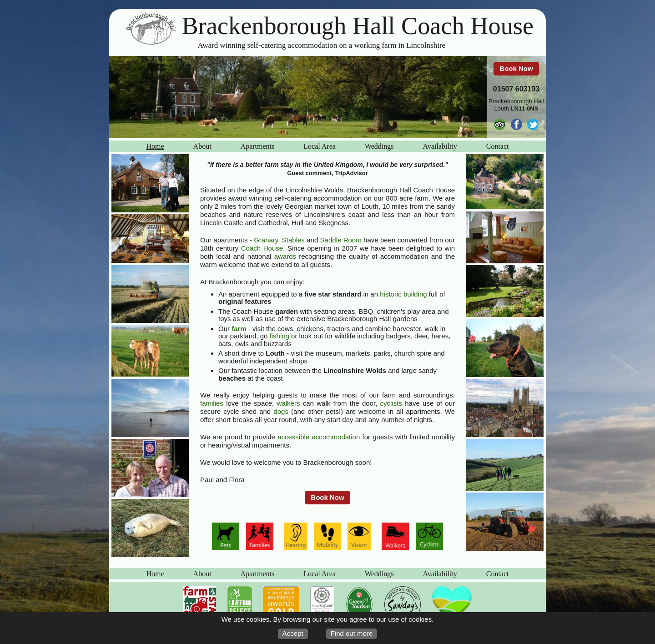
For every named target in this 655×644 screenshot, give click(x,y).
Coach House (262, 248)
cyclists (391, 403)
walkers (289, 403)
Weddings (379, 146)
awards (285, 256)
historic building (403, 294)
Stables (293, 240)
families (212, 403)
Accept (293, 633)
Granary (266, 240)
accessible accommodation (319, 437)
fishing (280, 336)
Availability (440, 146)
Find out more (352, 633)
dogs (281, 411)
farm (239, 329)
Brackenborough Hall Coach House (358, 26)
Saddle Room (341, 240)
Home (155, 146)
